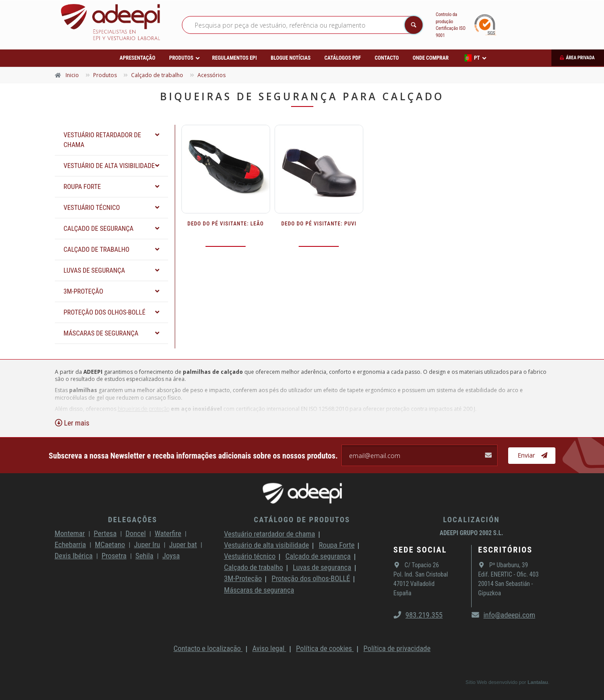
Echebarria (70, 544)
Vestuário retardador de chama (270, 534)
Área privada (580, 58)
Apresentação (137, 58)
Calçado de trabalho (254, 567)
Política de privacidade (397, 648)
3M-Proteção (243, 578)
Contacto (386, 58)
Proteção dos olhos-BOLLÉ (311, 578)
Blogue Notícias (291, 58)
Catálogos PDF (343, 58)
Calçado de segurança (318, 556)
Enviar (532, 455)
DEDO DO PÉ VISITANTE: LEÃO (226, 224)
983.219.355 (418, 615)
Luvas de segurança (322, 567)
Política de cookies (325, 648)
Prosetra (114, 556)
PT (472, 58)
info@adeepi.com (503, 615)
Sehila (144, 556)
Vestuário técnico (250, 556)
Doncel (136, 533)
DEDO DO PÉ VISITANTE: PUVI (319, 224)
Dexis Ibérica (74, 556)
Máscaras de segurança (259, 590)
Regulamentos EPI (234, 58)
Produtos (181, 58)
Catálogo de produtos (302, 520)
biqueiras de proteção (144, 409)
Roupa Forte (337, 545)
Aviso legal (269, 648)
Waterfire (168, 533)
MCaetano (110, 544)
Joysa (171, 556)
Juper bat (183, 544)
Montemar (70, 533)
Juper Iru (147, 544)
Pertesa (105, 533)
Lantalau (538, 682)
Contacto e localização (208, 648)
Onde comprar (431, 58)
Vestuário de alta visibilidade (267, 545)
